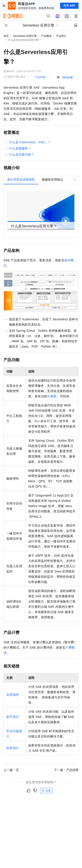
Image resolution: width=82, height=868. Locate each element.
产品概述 (46, 36)
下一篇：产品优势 (66, 770)
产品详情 (40, 77)
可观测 (52, 396)
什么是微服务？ (20, 148)
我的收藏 (68, 77)
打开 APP (69, 6)
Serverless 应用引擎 (25, 36)
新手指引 (13, 717)
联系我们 (13, 748)
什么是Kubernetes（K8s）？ (30, 142)
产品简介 (61, 36)
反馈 (46, 791)
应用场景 (13, 695)
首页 (6, 36)
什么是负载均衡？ (22, 154)
